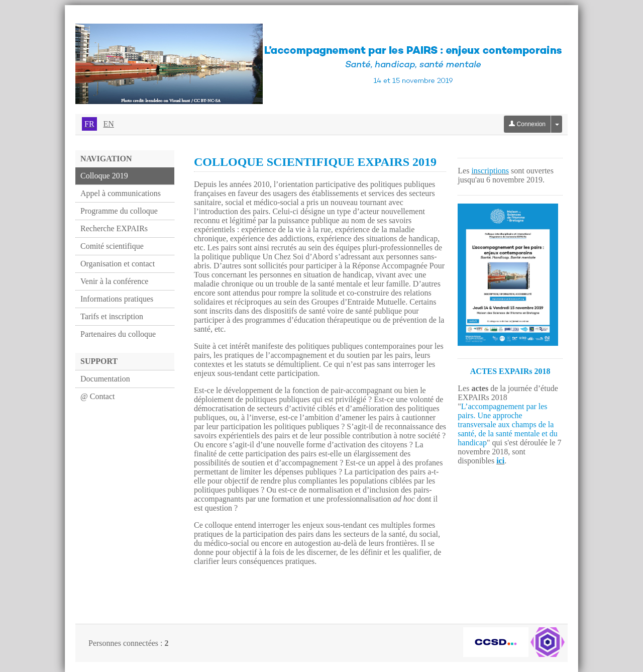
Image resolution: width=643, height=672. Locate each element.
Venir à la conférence (114, 281)
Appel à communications (121, 193)
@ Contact (98, 396)
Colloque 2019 (104, 176)
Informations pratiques (117, 299)
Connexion (527, 124)
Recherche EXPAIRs (114, 228)
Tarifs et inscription (112, 316)
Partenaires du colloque (118, 334)
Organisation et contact (118, 264)
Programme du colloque (119, 211)
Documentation (105, 379)
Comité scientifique (112, 246)
